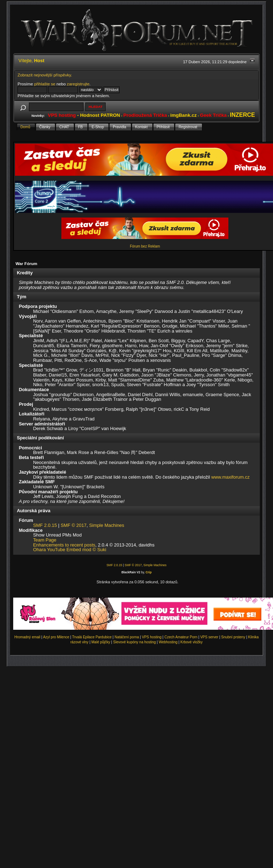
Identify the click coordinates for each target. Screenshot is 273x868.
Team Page (45, 540)
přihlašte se (45, 84)
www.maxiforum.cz (231, 477)
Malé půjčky (101, 642)
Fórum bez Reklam (145, 246)
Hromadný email (27, 637)
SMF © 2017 (74, 525)
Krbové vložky (191, 642)
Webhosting (168, 642)
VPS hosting (152, 637)
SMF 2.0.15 (45, 525)
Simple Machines (107, 525)
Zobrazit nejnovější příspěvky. (45, 75)
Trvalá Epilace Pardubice (92, 637)
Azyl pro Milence (56, 637)
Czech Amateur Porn (181, 637)
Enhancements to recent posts (64, 545)
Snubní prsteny (233, 637)
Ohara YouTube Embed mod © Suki (70, 550)
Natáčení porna (127, 637)
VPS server (209, 637)
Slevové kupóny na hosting (135, 642)
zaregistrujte (78, 84)
